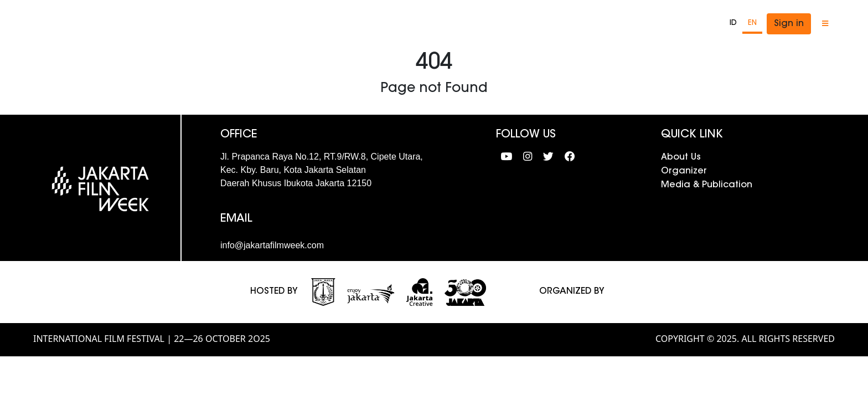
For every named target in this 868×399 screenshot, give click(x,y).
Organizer (684, 171)
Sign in (789, 24)
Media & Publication (707, 185)
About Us (681, 157)
